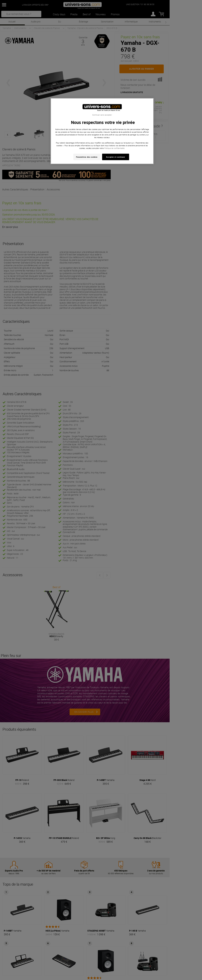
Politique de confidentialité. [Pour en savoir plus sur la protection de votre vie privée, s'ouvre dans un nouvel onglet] (115, 148)
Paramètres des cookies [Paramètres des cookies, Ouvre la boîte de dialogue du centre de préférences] (87, 157)
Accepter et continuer (116, 157)
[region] (102, 131)
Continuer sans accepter (102, 115)
